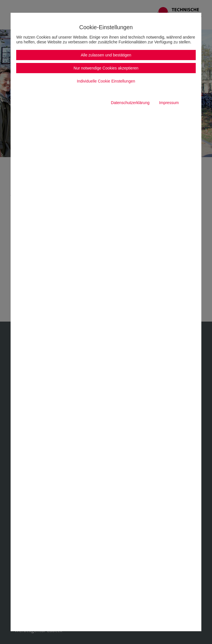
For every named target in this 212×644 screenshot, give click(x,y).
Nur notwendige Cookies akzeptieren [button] (106, 68)
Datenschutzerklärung (130, 103)
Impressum (169, 103)
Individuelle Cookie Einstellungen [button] (106, 81)
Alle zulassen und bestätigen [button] (106, 55)
